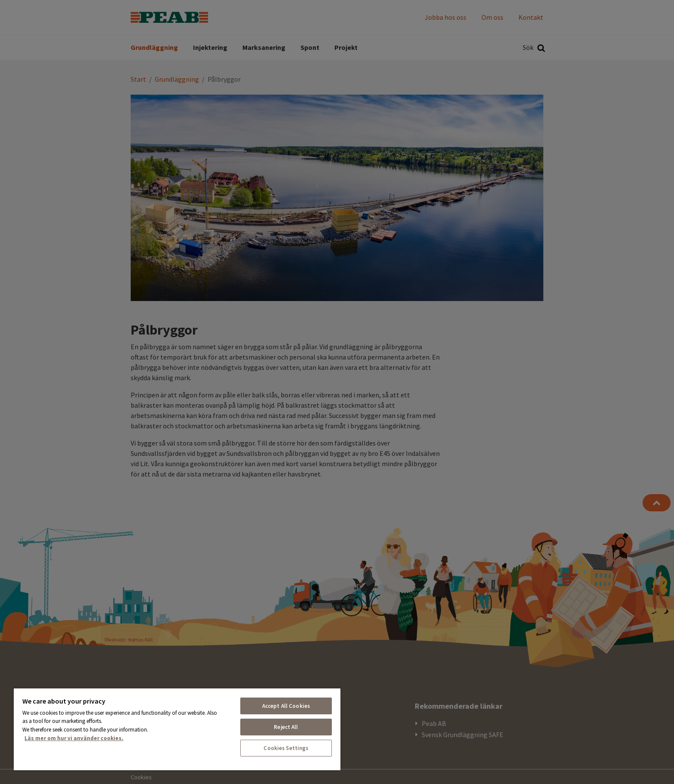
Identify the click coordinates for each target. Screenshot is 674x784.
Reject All (286, 727)
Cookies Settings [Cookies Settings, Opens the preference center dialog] (286, 748)
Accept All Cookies (286, 706)
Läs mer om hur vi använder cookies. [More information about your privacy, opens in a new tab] (74, 738)
